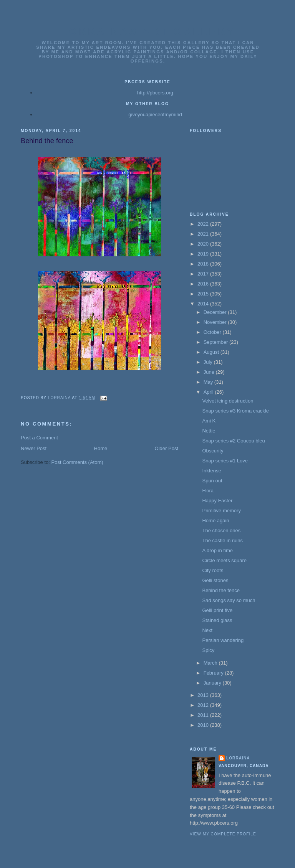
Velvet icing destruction (228, 401)
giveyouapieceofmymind (155, 115)
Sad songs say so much (229, 600)
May (209, 382)
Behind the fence (221, 590)
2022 (204, 224)
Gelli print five (217, 610)
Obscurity (213, 451)
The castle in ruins (222, 540)
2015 (204, 294)
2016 (204, 284)
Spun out (212, 481)
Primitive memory (221, 511)
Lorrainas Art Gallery (148, 31)
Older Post (167, 448)
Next (207, 630)
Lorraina (238, 758)
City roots (213, 570)
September (216, 342)
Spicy (208, 650)
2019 (204, 254)
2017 (204, 274)
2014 (204, 304)
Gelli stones (215, 580)
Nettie (209, 431)
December (216, 312)
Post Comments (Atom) (77, 462)
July (209, 362)
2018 (204, 264)
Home (101, 448)
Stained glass (217, 620)
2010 (204, 725)
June (210, 372)
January (213, 683)
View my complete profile (223, 834)
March (211, 663)
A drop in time (217, 550)
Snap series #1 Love (225, 461)
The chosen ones (221, 531)
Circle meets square (224, 560)
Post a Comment (39, 438)
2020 (204, 244)
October (213, 332)
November (216, 322)
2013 (204, 695)
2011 (204, 715)
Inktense (211, 471)
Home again (215, 521)
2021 (204, 234)
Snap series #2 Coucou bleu (233, 441)
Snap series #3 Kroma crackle (235, 411)
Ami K (209, 421)
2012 (204, 705)
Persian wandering (223, 640)
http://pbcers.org (155, 93)
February (214, 673)
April (209, 392)
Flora (208, 491)
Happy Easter (217, 501)
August (212, 352)
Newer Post (34, 448)
